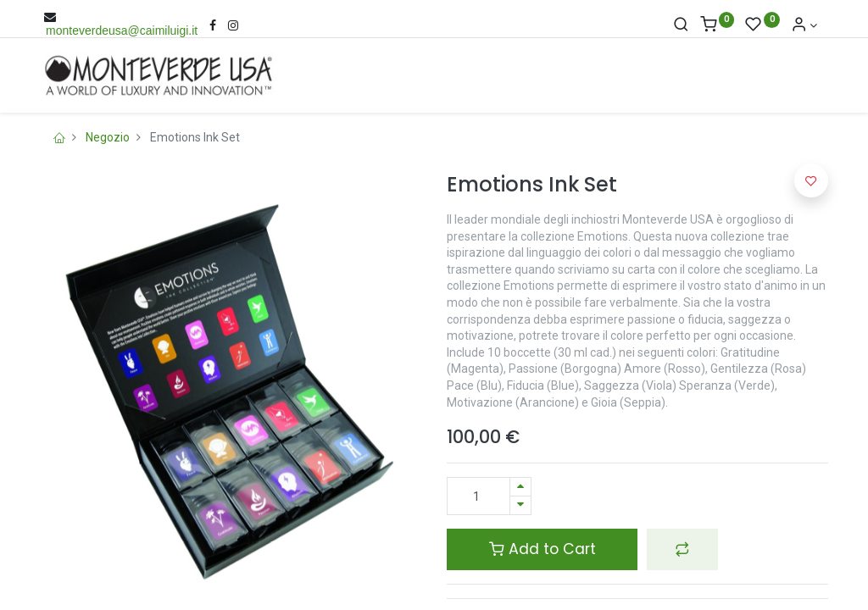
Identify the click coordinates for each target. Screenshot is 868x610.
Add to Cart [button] (542, 549)
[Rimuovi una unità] (520, 505)
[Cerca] (681, 25)
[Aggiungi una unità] (520, 487)
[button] (682, 549)
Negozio (108, 137)
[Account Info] (804, 25)
